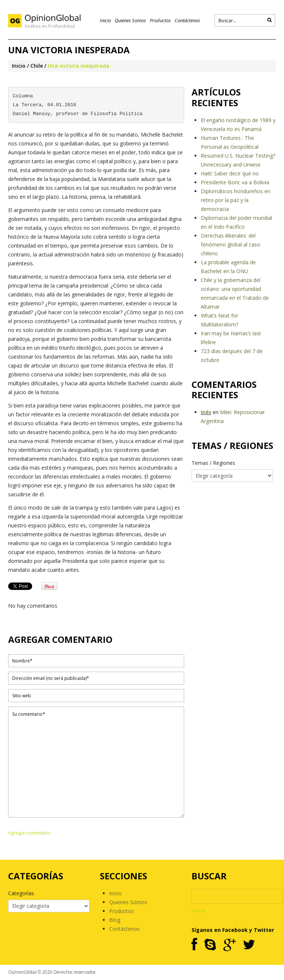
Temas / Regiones (213, 463)
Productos (160, 20)
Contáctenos (187, 20)
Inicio (105, 20)
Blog (115, 920)
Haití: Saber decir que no (230, 173)
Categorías (21, 893)
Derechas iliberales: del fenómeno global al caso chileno (231, 244)
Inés (206, 412)
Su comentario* (96, 762)
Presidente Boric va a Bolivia (235, 182)
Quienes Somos (130, 20)
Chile (37, 66)
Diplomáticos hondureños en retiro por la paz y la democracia (236, 200)
